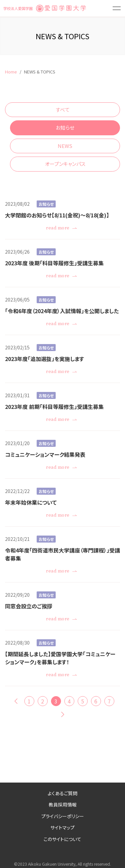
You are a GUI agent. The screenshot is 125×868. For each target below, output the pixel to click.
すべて (63, 110)
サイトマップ (62, 827)
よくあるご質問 (62, 793)
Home (11, 72)
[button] (117, 8)
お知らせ (65, 127)
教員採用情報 (63, 805)
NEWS (65, 146)
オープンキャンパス (65, 164)
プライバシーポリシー (63, 816)
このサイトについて (62, 839)
